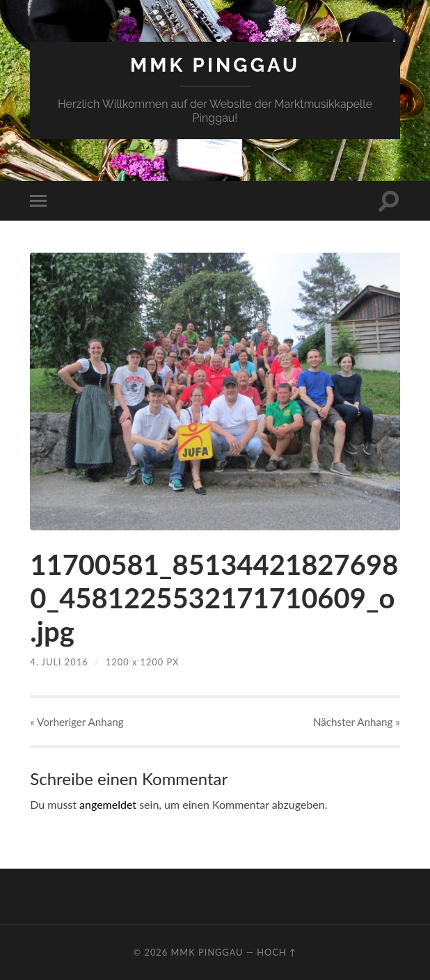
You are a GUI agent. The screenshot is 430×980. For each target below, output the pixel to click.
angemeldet (108, 804)
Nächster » (357, 722)
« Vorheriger (77, 722)
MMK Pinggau (215, 65)
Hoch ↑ (277, 952)
